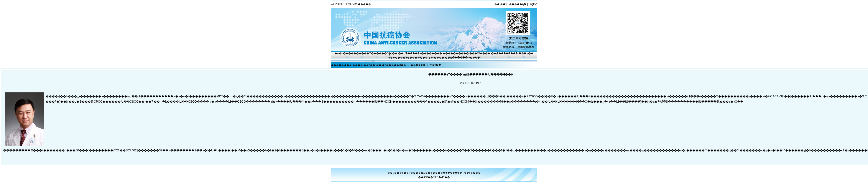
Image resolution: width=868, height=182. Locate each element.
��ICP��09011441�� (434, 177)
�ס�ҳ (339, 53)
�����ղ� (518, 4)
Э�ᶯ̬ (390, 53)
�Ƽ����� (414, 58)
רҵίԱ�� (435, 65)
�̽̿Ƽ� (392, 58)
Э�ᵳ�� (434, 58)
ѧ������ (428, 53)
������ (455, 173)
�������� (453, 53)
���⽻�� (477, 53)
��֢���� (498, 53)
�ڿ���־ (522, 53)
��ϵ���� (472, 173)
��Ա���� (454, 58)
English (533, 4)
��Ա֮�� (404, 53)
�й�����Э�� (394, 65)
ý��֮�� (474, 58)
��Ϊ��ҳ (501, 4)
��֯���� (418, 65)
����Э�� (367, 53)
